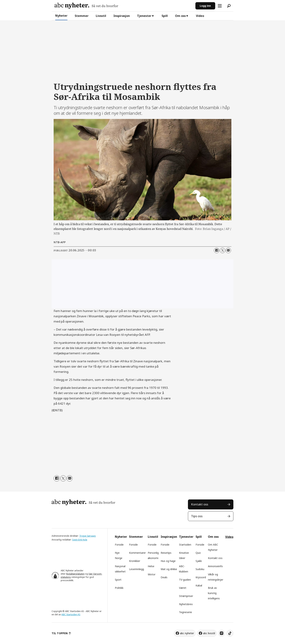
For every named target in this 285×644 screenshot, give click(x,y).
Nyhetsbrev (186, 604)
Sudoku (200, 569)
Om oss (180, 16)
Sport (118, 580)
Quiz (198, 553)
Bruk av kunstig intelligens (214, 593)
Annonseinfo (215, 566)
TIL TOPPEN (60, 633)
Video (200, 16)
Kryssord (201, 577)
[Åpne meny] (220, 6)
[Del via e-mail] (228, 250)
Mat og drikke (169, 569)
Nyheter (61, 16)
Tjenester (144, 16)
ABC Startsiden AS (71, 614)
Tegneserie (185, 612)
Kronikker (135, 561)
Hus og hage (168, 561)
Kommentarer (137, 553)
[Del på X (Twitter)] (222, 250)
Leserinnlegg (137, 569)
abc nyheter (187, 633)
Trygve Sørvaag (87, 536)
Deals (164, 577)
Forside (119, 545)
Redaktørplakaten (75, 574)
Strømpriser (186, 596)
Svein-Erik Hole (80, 540)
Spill (165, 16)
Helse (151, 566)
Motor (152, 574)
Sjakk (199, 561)
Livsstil (101, 16)
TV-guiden (185, 580)
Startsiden (185, 545)
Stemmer (82, 16)
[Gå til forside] (86, 6)
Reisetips (166, 553)
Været (183, 588)
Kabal (199, 585)
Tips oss (197, 516)
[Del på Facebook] (217, 250)
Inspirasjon (122, 16)
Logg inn (205, 6)
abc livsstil (209, 633)
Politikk (119, 588)
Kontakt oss (200, 504)
